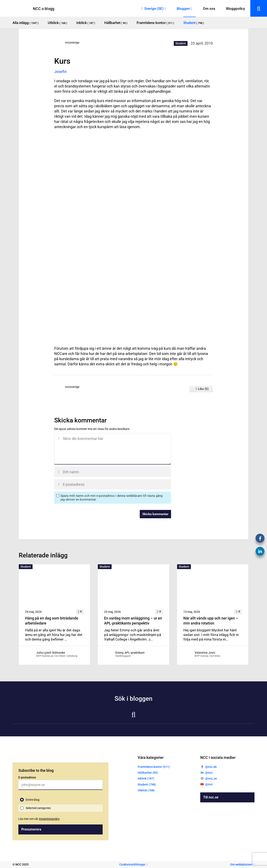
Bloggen (183, 9)
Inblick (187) (146, 778)
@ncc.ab (211, 767)
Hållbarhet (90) (148, 773)
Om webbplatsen (241, 864)
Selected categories (38, 808)
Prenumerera (31, 829)
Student (181, 43)
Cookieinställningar (132, 864)
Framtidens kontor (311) (154, 767)
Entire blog (33, 800)
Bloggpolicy (236, 9)
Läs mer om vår (39, 819)
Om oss (209, 9)
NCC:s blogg (44, 9)
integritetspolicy (49, 819)
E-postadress (27, 777)
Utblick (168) (146, 790)
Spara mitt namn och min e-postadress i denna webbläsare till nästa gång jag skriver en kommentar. (111, 498)
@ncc (209, 773)
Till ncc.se (211, 797)
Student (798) (147, 784)
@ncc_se (211, 778)
